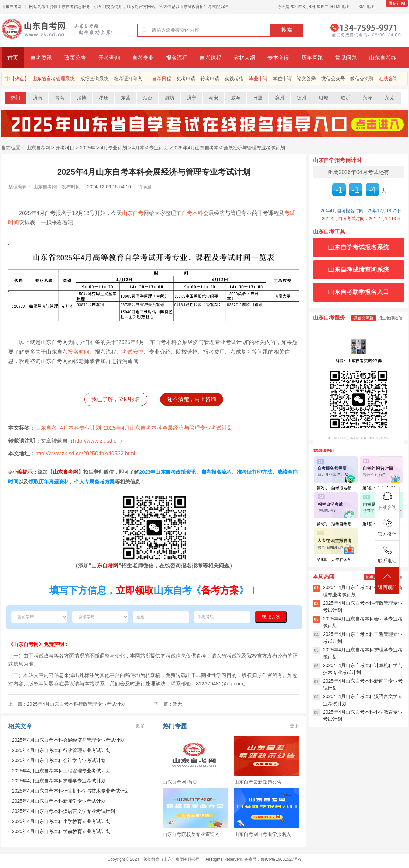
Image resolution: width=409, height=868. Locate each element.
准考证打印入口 (130, 79)
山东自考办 (383, 58)
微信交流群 (362, 79)
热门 (16, 98)
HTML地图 (340, 7)
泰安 (214, 98)
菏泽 (368, 98)
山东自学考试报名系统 (359, 247)
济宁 (192, 98)
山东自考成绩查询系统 (359, 270)
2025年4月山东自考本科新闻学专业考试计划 (59, 801)
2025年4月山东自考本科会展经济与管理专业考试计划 (229, 148)
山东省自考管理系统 (53, 79)
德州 (302, 98)
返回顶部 (387, 581)
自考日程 (162, 79)
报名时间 (79, 352)
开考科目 (65, 148)
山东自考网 (12, 7)
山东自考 (133, 213)
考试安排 (133, 352)
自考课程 (211, 58)
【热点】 (20, 79)
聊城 (324, 98)
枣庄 (104, 98)
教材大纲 (244, 58)
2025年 (88, 148)
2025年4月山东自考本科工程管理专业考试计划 (61, 771)
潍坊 (170, 98)
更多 (140, 726)
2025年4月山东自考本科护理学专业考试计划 (59, 781)
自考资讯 (41, 58)
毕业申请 (258, 79)
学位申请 (282, 79)
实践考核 (234, 79)
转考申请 (210, 79)
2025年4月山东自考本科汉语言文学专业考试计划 (63, 811)
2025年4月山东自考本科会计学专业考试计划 (59, 760)
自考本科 (192, 213)
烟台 (148, 98)
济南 (38, 98)
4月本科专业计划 (150, 148)
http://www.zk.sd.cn (96, 441)
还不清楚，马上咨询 (192, 399)
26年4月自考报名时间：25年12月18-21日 (361, 211)
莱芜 (390, 98)
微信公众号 (333, 79)
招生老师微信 (390, 318)
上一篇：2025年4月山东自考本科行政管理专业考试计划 (67, 704)
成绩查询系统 (94, 79)
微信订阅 (397, 3)
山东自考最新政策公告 (258, 782)
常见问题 (346, 58)
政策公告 (75, 58)
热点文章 (374, 577)
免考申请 (186, 79)
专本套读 (278, 58)
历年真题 (312, 58)
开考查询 (109, 58)
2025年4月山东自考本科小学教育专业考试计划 (61, 821)
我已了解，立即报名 (116, 399)
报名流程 (177, 58)
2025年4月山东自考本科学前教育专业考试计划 (61, 831)
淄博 (82, 98)
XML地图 (367, 7)
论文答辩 (306, 79)
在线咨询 (388, 79)
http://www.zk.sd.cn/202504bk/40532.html (85, 454)
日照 (258, 98)
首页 (13, 58)
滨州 (280, 98)
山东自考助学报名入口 (359, 292)
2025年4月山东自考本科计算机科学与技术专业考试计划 (71, 791)
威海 (236, 98)
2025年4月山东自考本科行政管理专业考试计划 (61, 750)
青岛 (60, 98)
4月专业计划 (114, 148)
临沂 (346, 98)
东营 (126, 98)
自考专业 (143, 58)
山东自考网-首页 (180, 782)
